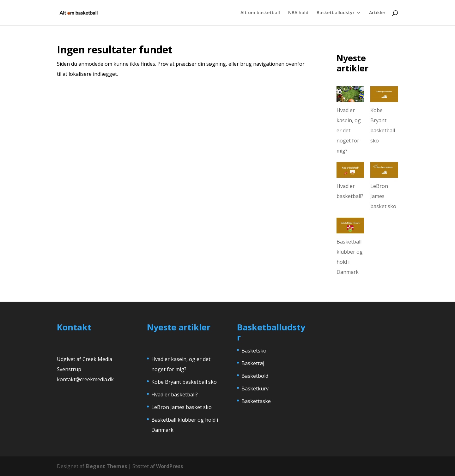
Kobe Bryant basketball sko (184, 382)
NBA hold (298, 13)
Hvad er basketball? (175, 395)
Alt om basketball (260, 13)
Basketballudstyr (336, 13)
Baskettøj (253, 363)
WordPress (170, 466)
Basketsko (254, 351)
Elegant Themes (106, 466)
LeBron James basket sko (383, 196)
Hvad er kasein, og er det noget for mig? (349, 130)
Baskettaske (256, 401)
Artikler (377, 13)
